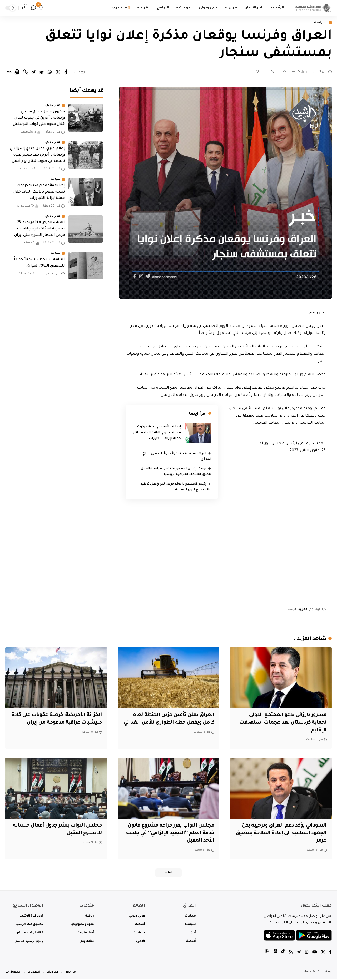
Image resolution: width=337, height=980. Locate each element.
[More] (9, 72)
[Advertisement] (226, 552)
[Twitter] (323, 953)
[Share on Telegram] (33, 72)
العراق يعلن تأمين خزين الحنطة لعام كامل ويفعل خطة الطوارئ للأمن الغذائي (172, 723)
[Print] (17, 72)
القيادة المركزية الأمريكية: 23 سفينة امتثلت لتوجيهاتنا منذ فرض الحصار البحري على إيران (39, 228)
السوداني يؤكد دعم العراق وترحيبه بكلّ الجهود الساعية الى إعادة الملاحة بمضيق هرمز (282, 834)
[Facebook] (330, 953)
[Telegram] (299, 953)
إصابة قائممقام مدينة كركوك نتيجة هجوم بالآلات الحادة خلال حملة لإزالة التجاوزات (157, 433)
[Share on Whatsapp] (50, 72)
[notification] (41, 8)
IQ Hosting (324, 973)
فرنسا (292, 609)
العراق (303, 609)
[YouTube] (315, 953)
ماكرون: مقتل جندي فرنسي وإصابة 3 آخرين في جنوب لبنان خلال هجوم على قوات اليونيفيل (39, 117)
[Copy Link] (25, 72)
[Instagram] (306, 953)
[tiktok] (283, 953)
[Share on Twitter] (58, 72)
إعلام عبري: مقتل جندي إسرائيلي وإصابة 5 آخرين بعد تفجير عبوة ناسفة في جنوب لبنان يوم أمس (37, 154)
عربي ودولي (53, 104)
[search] (33, 8)
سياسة (320, 23)
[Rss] (291, 953)
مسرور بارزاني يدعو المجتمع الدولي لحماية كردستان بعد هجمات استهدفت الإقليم (281, 723)
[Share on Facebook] (66, 72)
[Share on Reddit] (42, 72)
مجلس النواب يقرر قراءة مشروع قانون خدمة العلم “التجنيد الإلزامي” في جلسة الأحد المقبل (169, 834)
